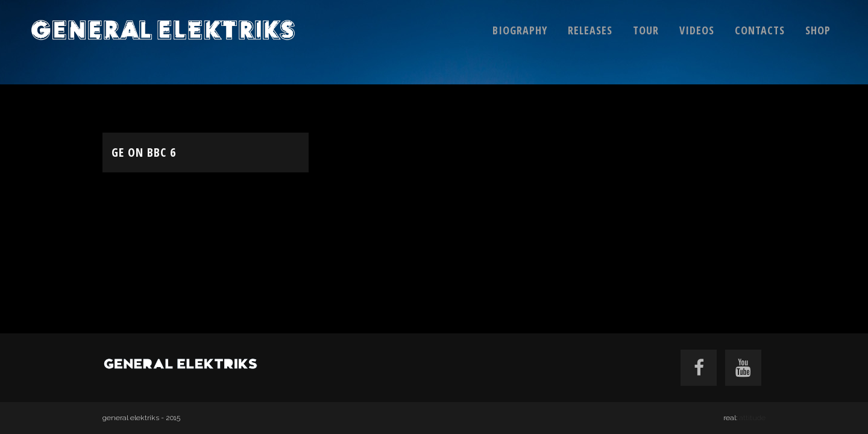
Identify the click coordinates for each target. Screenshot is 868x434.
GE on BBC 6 (144, 152)
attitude (752, 418)
